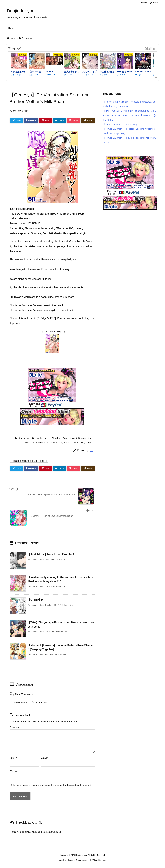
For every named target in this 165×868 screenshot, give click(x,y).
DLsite (150, 49)
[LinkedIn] (59, 120)
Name (13, 758)
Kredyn (138, 75)
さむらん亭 (16, 75)
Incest (26, 443)
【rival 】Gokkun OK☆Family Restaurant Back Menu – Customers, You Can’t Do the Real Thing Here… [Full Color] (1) (130, 115)
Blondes (56, 438)
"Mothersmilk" (42, 438)
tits (82, 443)
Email (45, 758)
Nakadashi (56, 443)
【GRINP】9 (35, 600)
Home (12, 38)
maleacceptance (40, 443)
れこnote (68, 75)
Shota (67, 443)
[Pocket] (74, 120)
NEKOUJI (51, 75)
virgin (89, 443)
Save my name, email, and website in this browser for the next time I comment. (52, 785)
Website (14, 771)
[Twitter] (17, 120)
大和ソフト (122, 75)
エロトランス (88, 75)
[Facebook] (31, 120)
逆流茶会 (103, 75)
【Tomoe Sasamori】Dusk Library (120, 124)
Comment (14, 727)
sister (75, 443)
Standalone (27, 38)
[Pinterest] (45, 120)
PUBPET (51, 72)
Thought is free (99, 860)
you (91, 450)
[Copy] (88, 120)
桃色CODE (33, 75)
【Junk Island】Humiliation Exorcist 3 (51, 554)
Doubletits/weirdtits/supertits (77, 438)
